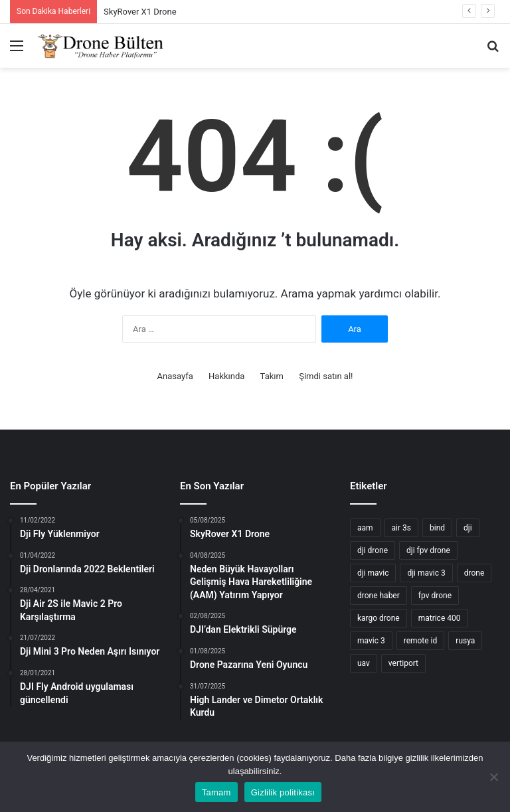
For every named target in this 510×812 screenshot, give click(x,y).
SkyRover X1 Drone (140, 12)
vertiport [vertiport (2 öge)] (403, 663)
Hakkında (226, 376)
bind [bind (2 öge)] (437, 528)
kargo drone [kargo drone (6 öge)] (379, 618)
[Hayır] (493, 777)
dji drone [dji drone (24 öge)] (373, 550)
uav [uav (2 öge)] (364, 663)
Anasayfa (175, 376)
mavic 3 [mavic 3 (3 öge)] (371, 641)
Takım (272, 376)
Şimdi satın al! (326, 376)
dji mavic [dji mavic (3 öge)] (373, 573)
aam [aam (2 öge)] (365, 528)
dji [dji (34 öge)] (468, 528)
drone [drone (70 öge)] (474, 573)
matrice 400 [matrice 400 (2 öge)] (440, 618)
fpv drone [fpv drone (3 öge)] (435, 596)
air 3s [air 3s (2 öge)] (401, 528)
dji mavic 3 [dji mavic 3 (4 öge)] (426, 573)
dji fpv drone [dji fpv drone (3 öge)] (428, 550)
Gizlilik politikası (283, 792)
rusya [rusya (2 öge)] (465, 641)
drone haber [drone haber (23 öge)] (379, 596)
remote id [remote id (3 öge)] (421, 641)
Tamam (216, 792)
